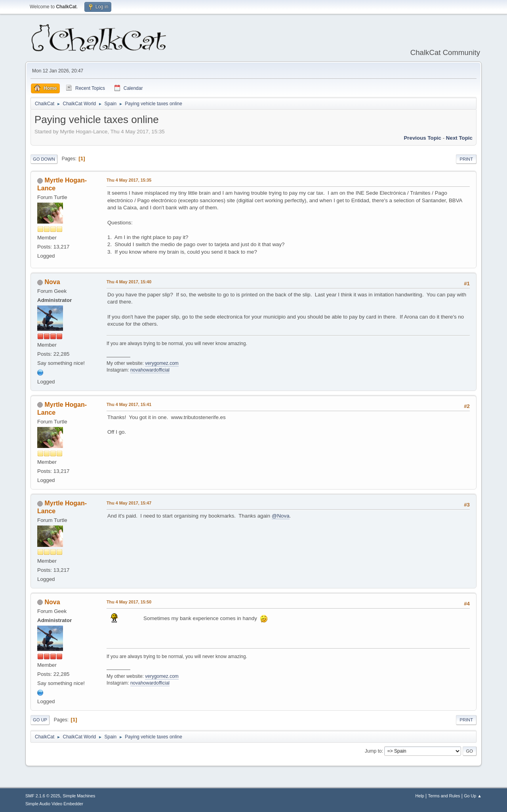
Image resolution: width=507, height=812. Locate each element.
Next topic (459, 138)
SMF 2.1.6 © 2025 (43, 796)
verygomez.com (162, 363)
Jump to (373, 751)
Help (420, 796)
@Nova (281, 516)
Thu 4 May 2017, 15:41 (129, 404)
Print (466, 159)
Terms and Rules (444, 796)
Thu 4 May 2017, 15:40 (129, 282)
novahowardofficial (150, 370)
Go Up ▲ (473, 796)
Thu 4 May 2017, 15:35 (129, 180)
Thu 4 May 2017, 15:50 (129, 602)
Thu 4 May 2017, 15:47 (129, 503)
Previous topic (422, 138)
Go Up (40, 720)
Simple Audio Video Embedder (54, 804)
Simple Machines (79, 796)
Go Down (44, 159)
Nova (52, 282)
